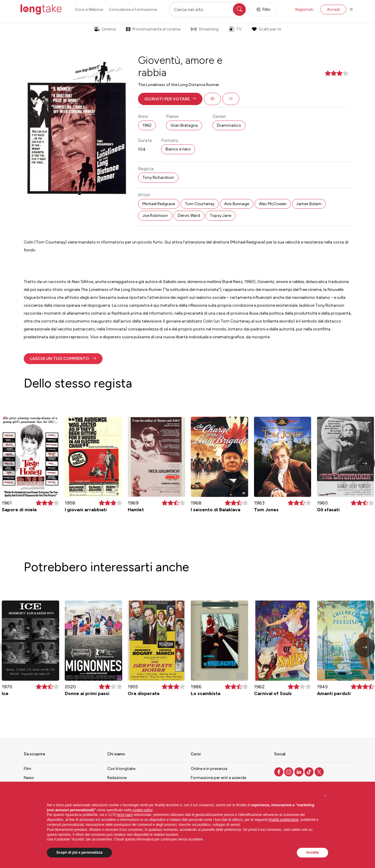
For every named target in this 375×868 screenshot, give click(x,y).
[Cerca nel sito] (208, 10)
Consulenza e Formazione (133, 10)
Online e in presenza (209, 769)
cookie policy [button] (142, 810)
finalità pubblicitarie (284, 820)
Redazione (117, 778)
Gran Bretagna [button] (184, 125)
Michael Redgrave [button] (159, 204)
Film (28, 769)
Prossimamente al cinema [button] (153, 29)
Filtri (263, 10)
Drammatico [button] (229, 125)
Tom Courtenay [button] (200, 204)
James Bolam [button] (309, 204)
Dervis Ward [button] (189, 216)
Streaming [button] (205, 29)
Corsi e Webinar (89, 10)
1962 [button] (147, 125)
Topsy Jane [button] (220, 216)
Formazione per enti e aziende (218, 778)
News (29, 778)
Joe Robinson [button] (155, 216)
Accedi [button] (333, 10)
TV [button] (235, 29)
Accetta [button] (312, 852)
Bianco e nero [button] (178, 149)
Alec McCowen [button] (273, 204)
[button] (170, 99)
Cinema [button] (105, 29)
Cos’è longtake (121, 769)
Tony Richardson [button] (158, 177)
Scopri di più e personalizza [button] (79, 852)
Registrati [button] (304, 10)
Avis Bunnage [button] (237, 204)
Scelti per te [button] (266, 29)
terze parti (125, 815)
